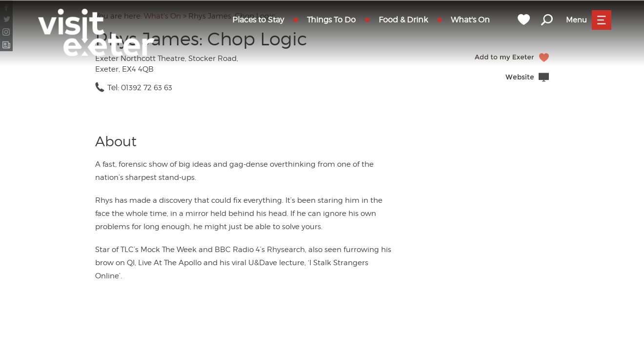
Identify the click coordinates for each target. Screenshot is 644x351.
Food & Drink (403, 20)
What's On (470, 20)
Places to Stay (258, 20)
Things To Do (331, 20)
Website (520, 77)
